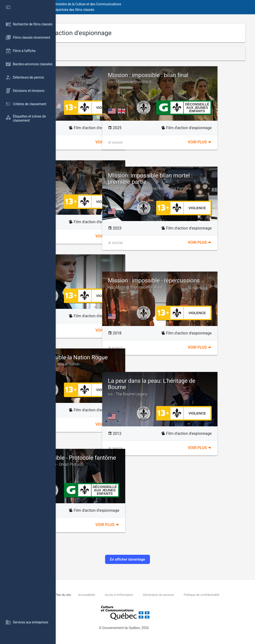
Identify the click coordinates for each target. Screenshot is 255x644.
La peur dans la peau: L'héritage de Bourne (202, 387)
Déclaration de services (209, 595)
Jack (77, 75)
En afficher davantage (155, 559)
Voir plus (135, 142)
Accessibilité (137, 595)
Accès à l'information (170, 595)
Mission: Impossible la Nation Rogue (109, 363)
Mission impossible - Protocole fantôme (109, 464)
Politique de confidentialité (104, 600)
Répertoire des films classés (129, 10)
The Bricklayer (89, 169)
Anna (78, 263)
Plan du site (113, 595)
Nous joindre (92, 595)
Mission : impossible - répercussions (202, 287)
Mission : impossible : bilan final (202, 81)
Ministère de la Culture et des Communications (143, 4)
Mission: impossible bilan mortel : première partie (202, 184)
